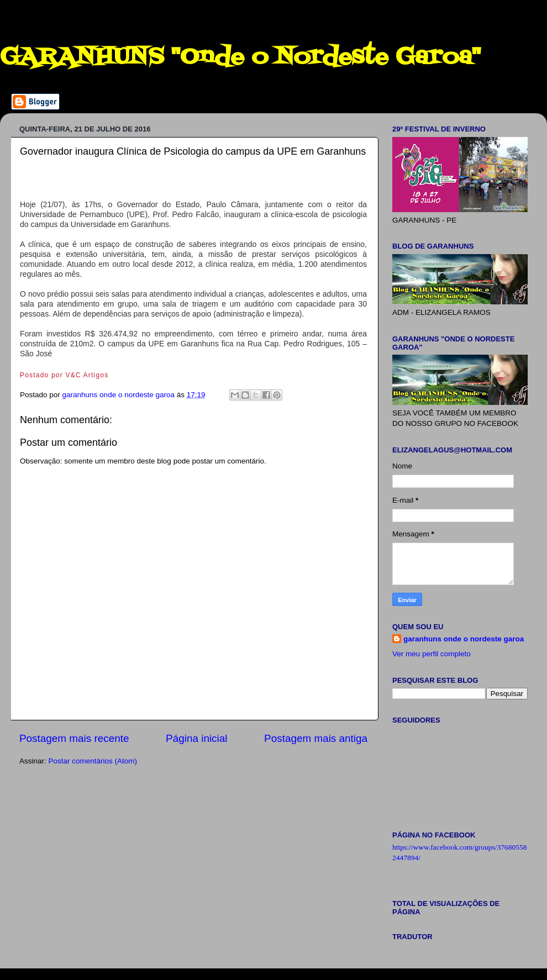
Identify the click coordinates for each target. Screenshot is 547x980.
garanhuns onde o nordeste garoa (464, 639)
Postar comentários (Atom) (93, 761)
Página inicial (196, 738)
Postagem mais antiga (316, 738)
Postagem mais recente (74, 738)
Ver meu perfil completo (432, 654)
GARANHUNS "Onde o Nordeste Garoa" (240, 57)
